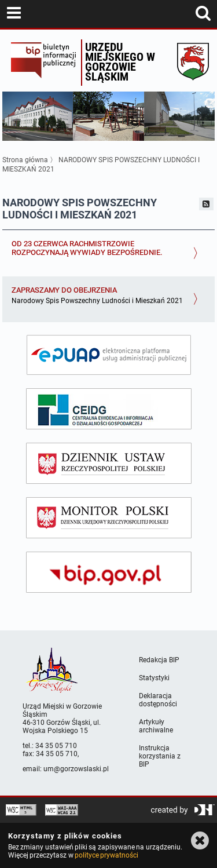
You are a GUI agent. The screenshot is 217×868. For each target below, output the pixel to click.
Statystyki (154, 678)
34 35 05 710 (56, 746)
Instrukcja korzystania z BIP (160, 756)
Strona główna (25, 160)
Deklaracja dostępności (158, 700)
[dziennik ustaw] (109, 463)
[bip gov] (109, 572)
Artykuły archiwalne (156, 726)
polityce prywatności (106, 855)
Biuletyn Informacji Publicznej (43, 63)
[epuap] (109, 355)
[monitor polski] (109, 518)
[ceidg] (109, 409)
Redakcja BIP (159, 660)
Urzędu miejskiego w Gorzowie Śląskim (120, 62)
